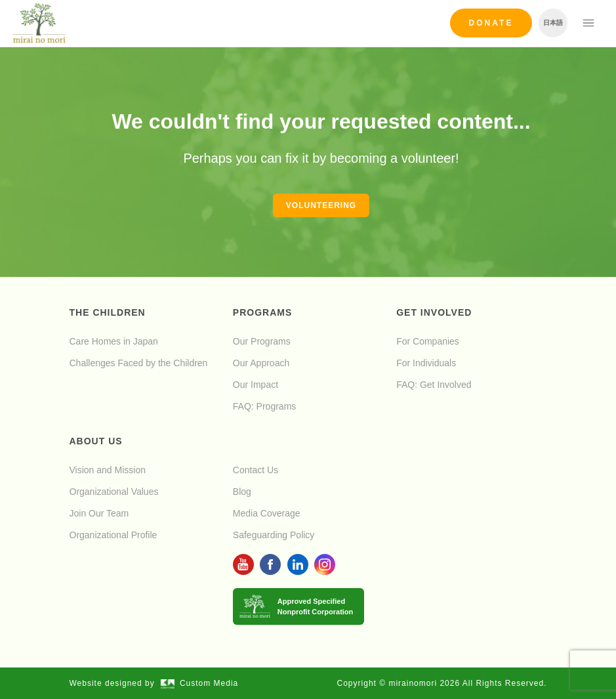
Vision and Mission (108, 470)
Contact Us (256, 470)
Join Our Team (99, 513)
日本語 (553, 23)
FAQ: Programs (264, 406)
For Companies (428, 341)
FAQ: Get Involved (434, 385)
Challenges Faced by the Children (139, 363)
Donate (491, 23)
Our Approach (261, 363)
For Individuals (426, 363)
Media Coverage (267, 513)
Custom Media (199, 683)
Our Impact (256, 385)
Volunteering (321, 205)
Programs (262, 312)
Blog (242, 492)
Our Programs (262, 341)
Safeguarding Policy (274, 535)
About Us (96, 441)
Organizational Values (114, 492)
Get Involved (434, 312)
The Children (108, 312)
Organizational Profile (113, 535)
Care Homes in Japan (114, 341)
